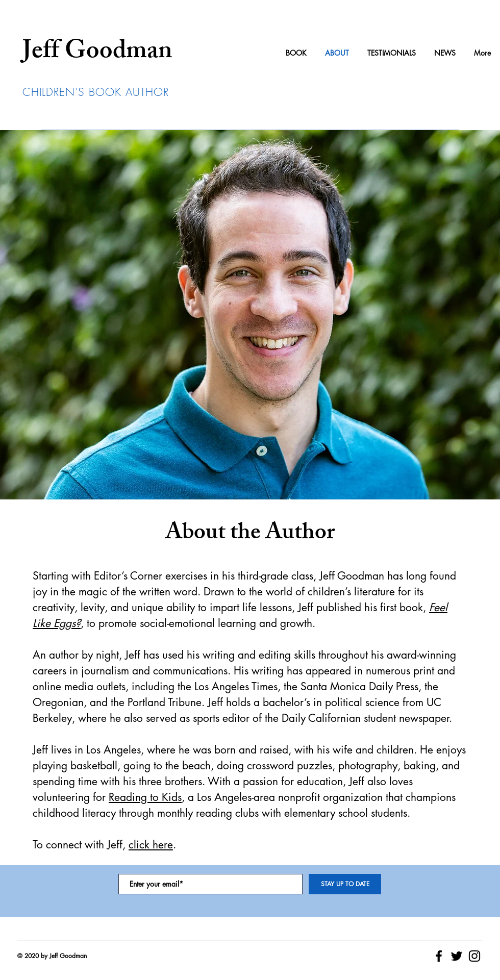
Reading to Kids (145, 797)
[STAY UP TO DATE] (345, 884)
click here (151, 845)
